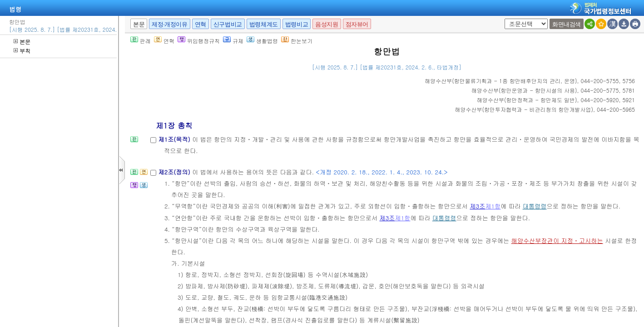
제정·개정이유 (169, 24)
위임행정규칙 (199, 41)
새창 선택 (503, 19)
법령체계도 (264, 24)
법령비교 (297, 24)
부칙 (22, 51)
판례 (141, 41)
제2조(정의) (175, 172)
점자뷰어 (357, 24)
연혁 (201, 24)
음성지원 (327, 24)
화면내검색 (567, 24)
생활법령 (262, 41)
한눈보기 (297, 41)
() (501, 81)
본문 (22, 42)
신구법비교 (228, 24)
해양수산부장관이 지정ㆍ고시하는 (557, 240)
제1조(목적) (175, 139)
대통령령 (535, 206)
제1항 (493, 206)
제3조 (477, 206)
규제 (233, 41)
